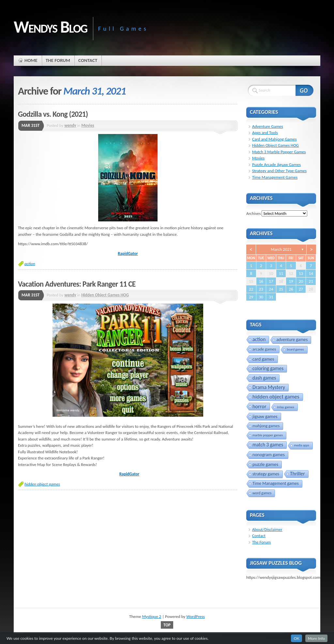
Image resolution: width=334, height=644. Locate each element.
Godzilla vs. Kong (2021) (53, 114)
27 (301, 289)
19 (291, 281)
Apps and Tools (265, 133)
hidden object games (42, 484)
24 (271, 289)
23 (261, 289)
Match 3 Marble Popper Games (279, 152)
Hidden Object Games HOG (105, 295)
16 (261, 281)
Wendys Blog (50, 27)
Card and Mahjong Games (274, 139)
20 (301, 281)
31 (271, 297)
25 (281, 289)
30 (261, 297)
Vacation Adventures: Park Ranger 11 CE (77, 284)
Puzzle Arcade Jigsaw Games (276, 165)
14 (311, 273)
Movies (88, 125)
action (30, 264)
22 (251, 289)
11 (281, 273)
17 (271, 281)
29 (251, 297)
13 (301, 273)
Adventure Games (268, 126)
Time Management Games (275, 177)
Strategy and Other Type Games (279, 171)
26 (291, 289)
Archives (253, 213)
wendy (70, 125)
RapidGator (128, 254)
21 (311, 281)
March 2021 (281, 249)
